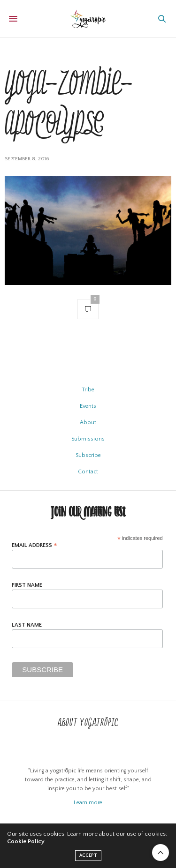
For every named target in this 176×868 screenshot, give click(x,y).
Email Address (34, 545)
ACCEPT (88, 856)
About (88, 423)
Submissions (88, 439)
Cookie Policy (26, 841)
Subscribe (88, 455)
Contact (88, 472)
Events (88, 406)
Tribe (88, 390)
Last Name (27, 625)
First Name (27, 585)
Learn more (88, 803)
